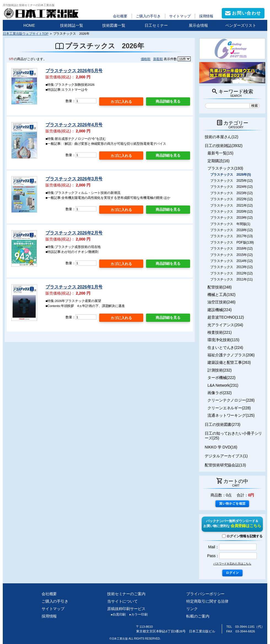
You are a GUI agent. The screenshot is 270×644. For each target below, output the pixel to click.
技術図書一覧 (114, 25)
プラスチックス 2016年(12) (231, 248)
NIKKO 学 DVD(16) (221, 447)
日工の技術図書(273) (222, 424)
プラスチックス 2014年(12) (231, 261)
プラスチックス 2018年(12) (231, 230)
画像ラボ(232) (220, 393)
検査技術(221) (220, 332)
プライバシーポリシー (205, 594)
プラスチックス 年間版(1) (230, 224)
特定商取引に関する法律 (207, 601)
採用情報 (206, 16)
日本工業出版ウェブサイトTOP (26, 34)
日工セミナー (156, 25)
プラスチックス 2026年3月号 (74, 179)
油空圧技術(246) (222, 302)
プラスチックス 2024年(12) (231, 187)
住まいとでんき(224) (225, 348)
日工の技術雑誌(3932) (224, 146)
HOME (29, 25)
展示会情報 (198, 25)
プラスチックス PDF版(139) (232, 242)
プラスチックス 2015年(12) (231, 255)
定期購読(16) (218, 161)
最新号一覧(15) (220, 153)
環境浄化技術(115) (223, 340)
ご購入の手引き (148, 16)
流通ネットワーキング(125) (231, 415)
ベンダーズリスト (241, 25)
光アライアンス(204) (225, 325)
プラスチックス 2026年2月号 (74, 233)
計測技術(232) (220, 370)
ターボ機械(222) (222, 378)
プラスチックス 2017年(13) (231, 236)
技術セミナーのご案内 (126, 594)
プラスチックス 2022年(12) (231, 199)
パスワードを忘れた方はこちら (232, 564)
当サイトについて (122, 601)
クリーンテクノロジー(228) (231, 400)
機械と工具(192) (222, 295)
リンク (192, 609)
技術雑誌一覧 (72, 25)
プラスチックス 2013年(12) (231, 267)
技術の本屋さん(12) (222, 137)
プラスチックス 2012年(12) (231, 273)
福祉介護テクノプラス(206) (231, 355)
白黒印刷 (116, 614)
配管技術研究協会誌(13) (225, 465)
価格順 (146, 59)
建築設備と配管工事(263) (229, 362)
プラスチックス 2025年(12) (231, 181)
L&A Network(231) (223, 385)
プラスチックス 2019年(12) (231, 218)
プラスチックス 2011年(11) (231, 279)
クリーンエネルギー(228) (229, 408)
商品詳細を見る (168, 101)
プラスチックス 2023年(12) (231, 193)
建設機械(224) (220, 310)
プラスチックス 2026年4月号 (74, 125)
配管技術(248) (220, 287)
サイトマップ (180, 16)
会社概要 (120, 16)
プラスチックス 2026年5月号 (74, 71)
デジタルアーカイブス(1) (226, 456)
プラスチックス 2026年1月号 (74, 287)
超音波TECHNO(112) (226, 317)
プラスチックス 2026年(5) (231, 175)
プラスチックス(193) (225, 168)
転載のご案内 (198, 616)
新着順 (158, 59)
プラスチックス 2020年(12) (231, 212)
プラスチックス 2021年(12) (231, 205)
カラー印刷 (137, 614)
